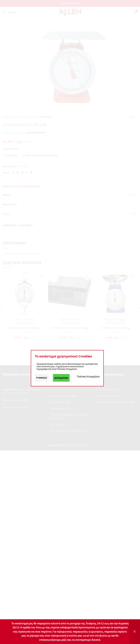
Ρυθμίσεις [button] (42, 378)
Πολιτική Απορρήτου (88, 376)
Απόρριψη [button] (135, 632)
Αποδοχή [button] (61, 378)
